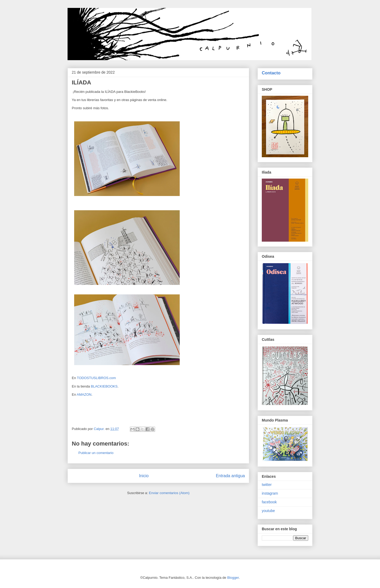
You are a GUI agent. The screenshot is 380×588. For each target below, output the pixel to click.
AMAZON (84, 395)
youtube (268, 511)
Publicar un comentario (96, 453)
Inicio (144, 476)
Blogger (233, 578)
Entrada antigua (230, 476)
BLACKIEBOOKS (104, 386)
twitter (267, 485)
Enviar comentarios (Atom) (169, 493)
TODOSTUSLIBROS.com (96, 378)
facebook (269, 502)
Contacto (271, 73)
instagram (270, 493)
